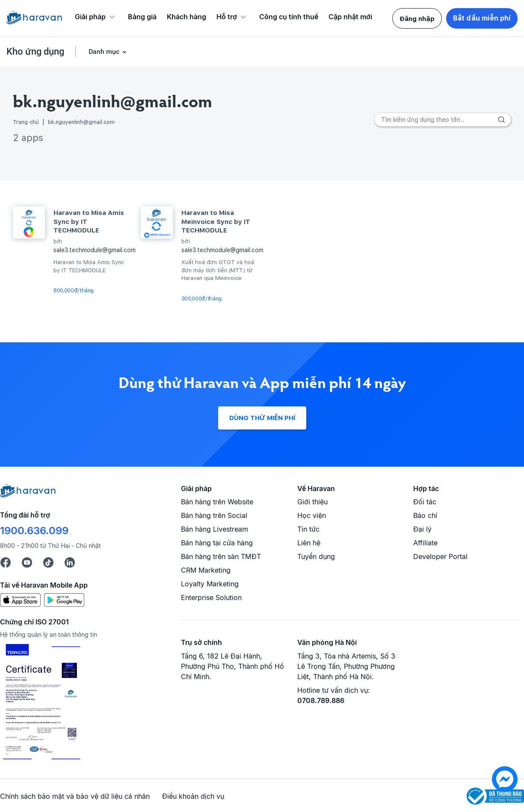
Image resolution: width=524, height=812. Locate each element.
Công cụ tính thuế (289, 17)
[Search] (443, 120)
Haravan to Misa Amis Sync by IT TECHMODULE (89, 222)
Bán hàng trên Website (217, 502)
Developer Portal (440, 556)
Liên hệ (309, 543)
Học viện (312, 515)
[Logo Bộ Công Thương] (495, 796)
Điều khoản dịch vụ (193, 796)
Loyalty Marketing (210, 584)
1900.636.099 (34, 531)
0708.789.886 (321, 700)
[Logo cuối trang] (28, 495)
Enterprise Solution (211, 597)
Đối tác (425, 502)
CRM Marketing (206, 570)
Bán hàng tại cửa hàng (217, 543)
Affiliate (425, 543)
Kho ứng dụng (35, 51)
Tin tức (308, 529)
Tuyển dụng (316, 556)
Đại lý (422, 529)
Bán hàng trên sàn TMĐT (221, 556)
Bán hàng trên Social (214, 515)
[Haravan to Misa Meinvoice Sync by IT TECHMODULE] (157, 222)
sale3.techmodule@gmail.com (95, 250)
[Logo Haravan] (34, 18)
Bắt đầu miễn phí (482, 18)
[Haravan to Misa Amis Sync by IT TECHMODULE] (29, 222)
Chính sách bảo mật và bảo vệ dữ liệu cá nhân (75, 796)
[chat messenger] (505, 790)
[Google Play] (64, 600)
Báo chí (425, 515)
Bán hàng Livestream (215, 529)
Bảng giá (142, 17)
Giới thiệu (312, 502)
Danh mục (107, 51)
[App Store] (20, 600)
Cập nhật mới (350, 17)
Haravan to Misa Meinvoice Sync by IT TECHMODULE (216, 222)
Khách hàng (187, 17)
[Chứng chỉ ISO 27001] (41, 703)
